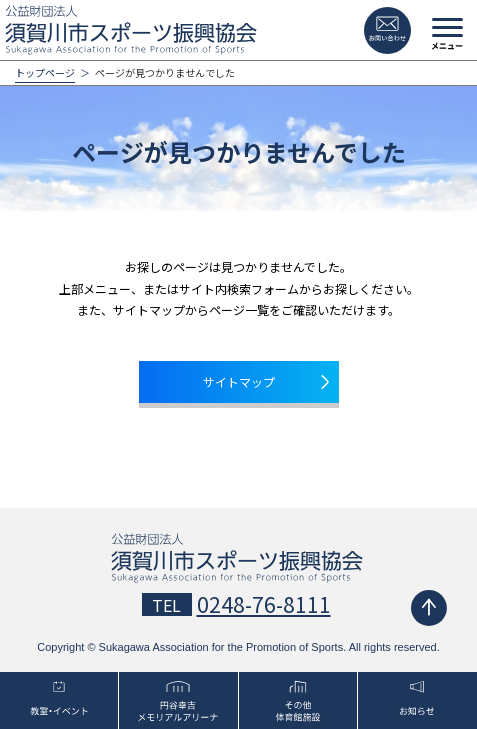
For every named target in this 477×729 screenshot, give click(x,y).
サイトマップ (239, 381)
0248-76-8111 (264, 604)
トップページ (45, 73)
